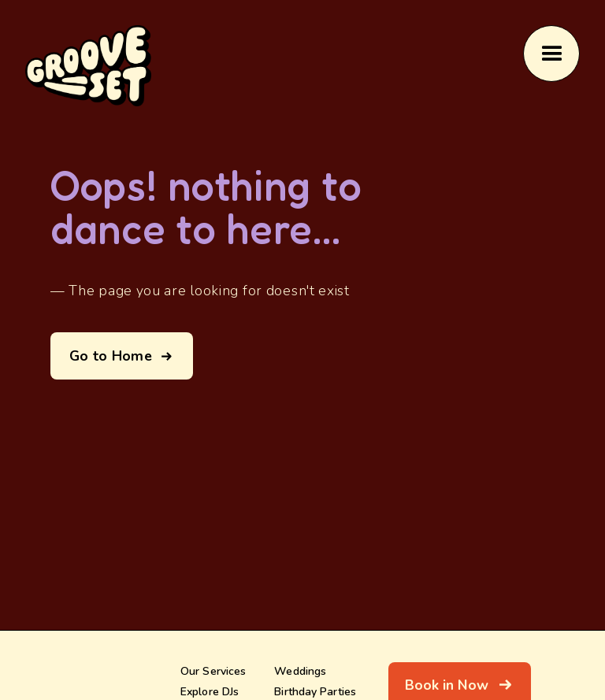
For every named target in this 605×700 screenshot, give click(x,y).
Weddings (300, 671)
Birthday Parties (315, 691)
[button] (551, 54)
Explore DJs (210, 691)
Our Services (213, 671)
